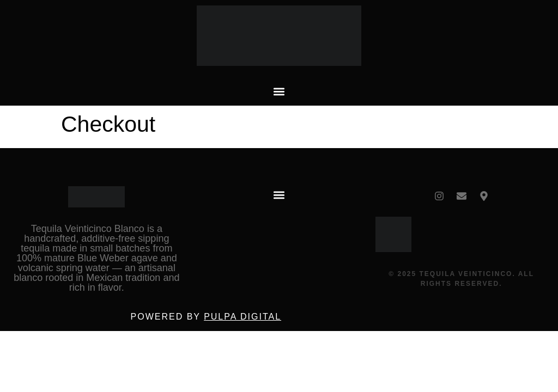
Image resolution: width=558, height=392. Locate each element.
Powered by (206, 317)
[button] (279, 91)
